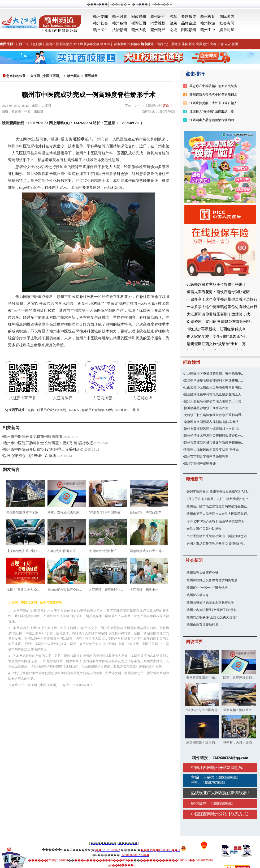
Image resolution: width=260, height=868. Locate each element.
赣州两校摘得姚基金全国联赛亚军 (210, 602)
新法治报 (66, 44)
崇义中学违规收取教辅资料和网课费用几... (214, 380)
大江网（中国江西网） (46, 76)
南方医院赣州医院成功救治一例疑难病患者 (217, 536)
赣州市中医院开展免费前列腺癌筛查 (33, 437)
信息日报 (36, 44)
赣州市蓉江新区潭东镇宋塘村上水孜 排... (213, 429)
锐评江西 (139, 23)
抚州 (235, 44)
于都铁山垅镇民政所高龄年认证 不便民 (211, 450)
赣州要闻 (101, 17)
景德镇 (176, 44)
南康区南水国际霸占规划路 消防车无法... (213, 422)
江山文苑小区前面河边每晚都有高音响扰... (214, 387)
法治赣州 (120, 30)
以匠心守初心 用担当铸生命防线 (30, 456)
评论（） (169, 106)
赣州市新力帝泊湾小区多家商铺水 (213, 95)
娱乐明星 (227, 30)
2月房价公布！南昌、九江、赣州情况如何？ (218, 499)
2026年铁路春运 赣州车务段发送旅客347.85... (218, 491)
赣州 (206, 44)
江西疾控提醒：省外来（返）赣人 (213, 103)
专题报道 (189, 17)
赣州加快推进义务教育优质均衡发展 (212, 580)
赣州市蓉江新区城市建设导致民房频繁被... (214, 443)
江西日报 (22, 44)
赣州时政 (120, 17)
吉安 (228, 44)
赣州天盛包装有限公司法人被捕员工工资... (214, 401)
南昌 (160, 44)
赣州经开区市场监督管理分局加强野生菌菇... (218, 506)
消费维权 (158, 23)
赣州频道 (73, 76)
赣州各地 (120, 23)
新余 (192, 44)
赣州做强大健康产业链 (202, 573)
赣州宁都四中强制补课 (200, 463)
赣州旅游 (208, 23)
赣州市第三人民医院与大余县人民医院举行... (218, 514)
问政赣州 (139, 17)
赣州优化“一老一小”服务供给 (207, 588)
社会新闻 (194, 560)
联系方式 (239, 814)
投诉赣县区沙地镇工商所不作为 (206, 408)
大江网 (78, 44)
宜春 (213, 44)
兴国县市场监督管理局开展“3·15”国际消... (216, 544)
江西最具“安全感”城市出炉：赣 (212, 112)
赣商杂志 (107, 44)
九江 (167, 44)
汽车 (173, 17)
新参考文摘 (92, 44)
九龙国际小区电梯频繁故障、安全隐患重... (214, 374)
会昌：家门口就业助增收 (204, 529)
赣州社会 (101, 23)
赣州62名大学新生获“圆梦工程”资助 (212, 610)
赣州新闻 (194, 479)
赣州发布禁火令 (198, 595)
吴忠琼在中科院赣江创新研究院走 (213, 86)
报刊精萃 (134, 44)
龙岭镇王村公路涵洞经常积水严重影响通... (214, 415)
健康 (173, 23)
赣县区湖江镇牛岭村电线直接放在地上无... (214, 394)
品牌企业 (189, 23)
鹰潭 (199, 44)
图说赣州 (189, 30)
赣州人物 (139, 30)
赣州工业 (208, 30)
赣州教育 (208, 17)
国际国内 (227, 17)
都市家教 (120, 44)
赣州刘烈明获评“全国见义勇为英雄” (212, 617)
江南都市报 (51, 44)
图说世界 (194, 642)
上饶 (220, 44)
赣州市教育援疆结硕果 (202, 625)
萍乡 (185, 44)
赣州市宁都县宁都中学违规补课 (206, 456)
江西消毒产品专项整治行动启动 (212, 120)
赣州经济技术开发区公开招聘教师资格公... (214, 436)
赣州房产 (158, 17)
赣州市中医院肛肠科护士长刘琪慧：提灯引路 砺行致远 (48, 443)
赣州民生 (101, 30)
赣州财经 (158, 30)
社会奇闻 (227, 23)
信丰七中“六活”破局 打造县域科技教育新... (217, 521)
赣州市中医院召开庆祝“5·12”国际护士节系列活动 (43, 449)
